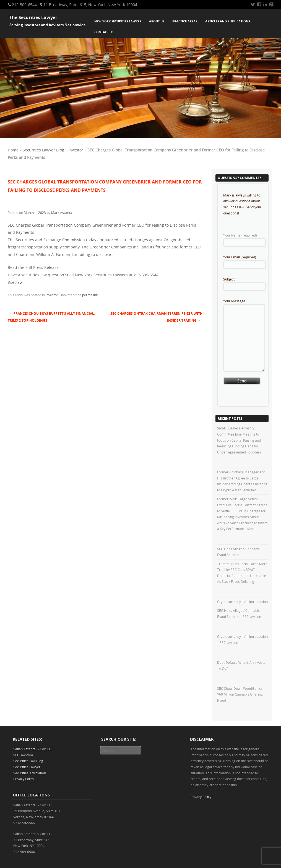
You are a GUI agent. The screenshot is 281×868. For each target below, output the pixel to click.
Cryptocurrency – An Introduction (242, 602)
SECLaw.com (23, 755)
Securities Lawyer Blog (43, 150)
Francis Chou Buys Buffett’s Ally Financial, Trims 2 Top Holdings (51, 317)
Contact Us (104, 32)
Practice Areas (185, 21)
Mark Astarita (62, 213)
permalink (90, 295)
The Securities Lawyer (33, 17)
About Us (157, 21)
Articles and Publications (228, 21)
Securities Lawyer (27, 767)
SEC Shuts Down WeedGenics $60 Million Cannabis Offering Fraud (240, 694)
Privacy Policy (24, 779)
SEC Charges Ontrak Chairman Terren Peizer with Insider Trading (156, 317)
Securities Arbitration (30, 773)
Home (13, 150)
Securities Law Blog (28, 761)
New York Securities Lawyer (118, 21)
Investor (76, 150)
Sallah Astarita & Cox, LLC (33, 749)
